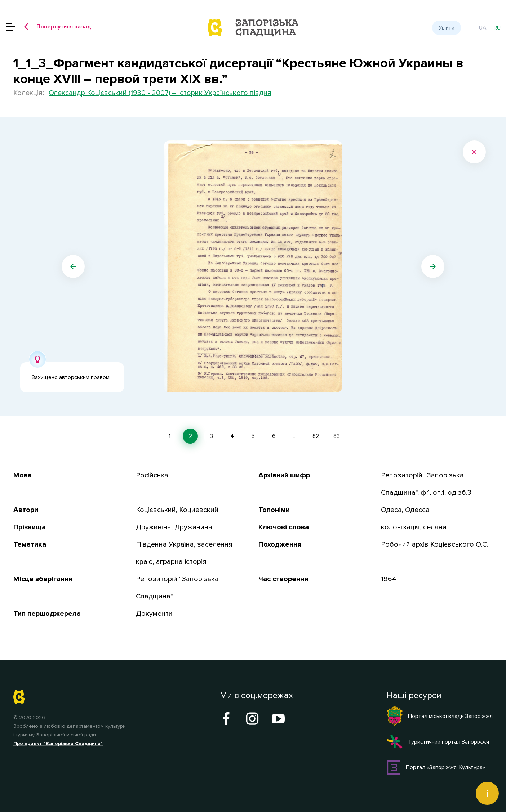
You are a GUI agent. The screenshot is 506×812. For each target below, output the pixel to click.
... (295, 436)
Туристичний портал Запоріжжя (438, 742)
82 (316, 436)
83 (337, 436)
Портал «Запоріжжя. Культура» (436, 767)
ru (497, 28)
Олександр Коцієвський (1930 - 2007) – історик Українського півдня (160, 93)
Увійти (447, 28)
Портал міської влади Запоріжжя (440, 716)
